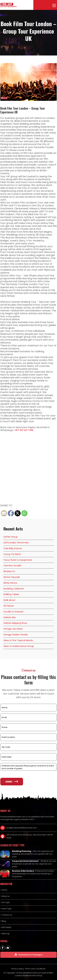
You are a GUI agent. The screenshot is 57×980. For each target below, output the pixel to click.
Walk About (9, 600)
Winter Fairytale (12, 577)
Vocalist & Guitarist (13, 612)
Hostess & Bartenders (23, 871)
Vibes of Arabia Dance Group (19, 646)
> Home (4, 890)
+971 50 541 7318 (24, 430)
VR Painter (9, 606)
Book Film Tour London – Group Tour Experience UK (23, 110)
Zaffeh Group (10, 537)
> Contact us (6, 915)
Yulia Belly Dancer (13, 548)
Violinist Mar (10, 617)
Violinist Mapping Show (15, 623)
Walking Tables (11, 594)
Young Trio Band (12, 554)
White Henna (10, 583)
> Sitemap (5, 934)
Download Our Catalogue (29, 955)
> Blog (3, 921)
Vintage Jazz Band (13, 629)
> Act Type (5, 902)
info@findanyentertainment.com (22, 828)
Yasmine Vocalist (12, 566)
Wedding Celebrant (14, 589)
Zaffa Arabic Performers (16, 543)
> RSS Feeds (6, 927)
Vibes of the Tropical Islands (18, 640)
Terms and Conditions (35, 969)
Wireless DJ (9, 571)
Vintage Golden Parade (16, 635)
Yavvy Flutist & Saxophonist (18, 560)
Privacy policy (18, 969)
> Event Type (6, 909)
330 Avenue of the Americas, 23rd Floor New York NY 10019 (30, 836)
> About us (5, 896)
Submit (12, 782)
